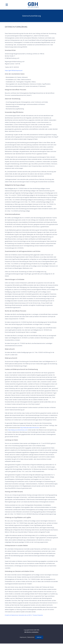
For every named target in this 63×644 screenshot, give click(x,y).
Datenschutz (30, 637)
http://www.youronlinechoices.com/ (18, 430)
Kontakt (39, 638)
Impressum (22, 637)
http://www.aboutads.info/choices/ (30, 428)
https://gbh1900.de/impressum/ (14, 70)
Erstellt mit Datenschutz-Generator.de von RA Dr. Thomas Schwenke (24, 615)
